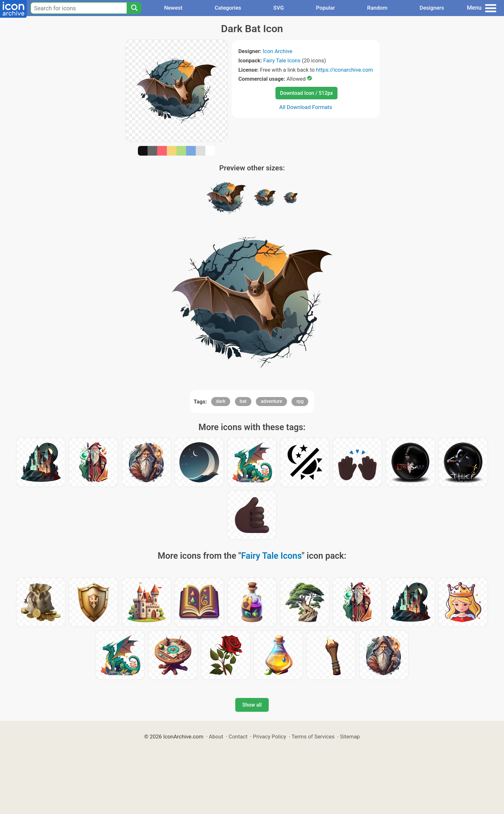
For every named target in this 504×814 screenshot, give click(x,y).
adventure (271, 401)
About (216, 737)
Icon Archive (278, 51)
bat (243, 401)
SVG (279, 8)
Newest (173, 8)
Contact (238, 737)
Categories (228, 8)
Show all (252, 705)
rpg (300, 401)
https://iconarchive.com (344, 70)
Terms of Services (313, 737)
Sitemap (350, 737)
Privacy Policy (270, 737)
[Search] (134, 8)
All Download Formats (306, 107)
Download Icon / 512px (306, 93)
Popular (325, 8)
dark (221, 401)
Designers (432, 8)
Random (377, 8)
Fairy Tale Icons (282, 60)
